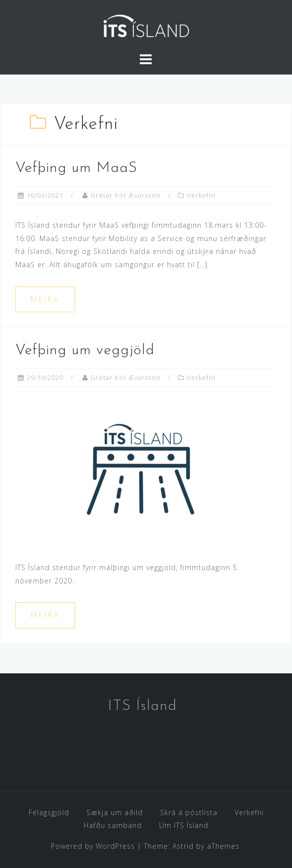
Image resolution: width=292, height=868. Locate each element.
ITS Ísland (142, 706)
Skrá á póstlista (189, 812)
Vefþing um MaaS (76, 168)
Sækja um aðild (115, 812)
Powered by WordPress (93, 846)
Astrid (183, 846)
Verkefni (201, 195)
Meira (45, 299)
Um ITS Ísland (184, 825)
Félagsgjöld (49, 812)
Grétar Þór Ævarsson (125, 195)
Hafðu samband (113, 825)
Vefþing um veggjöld (85, 351)
